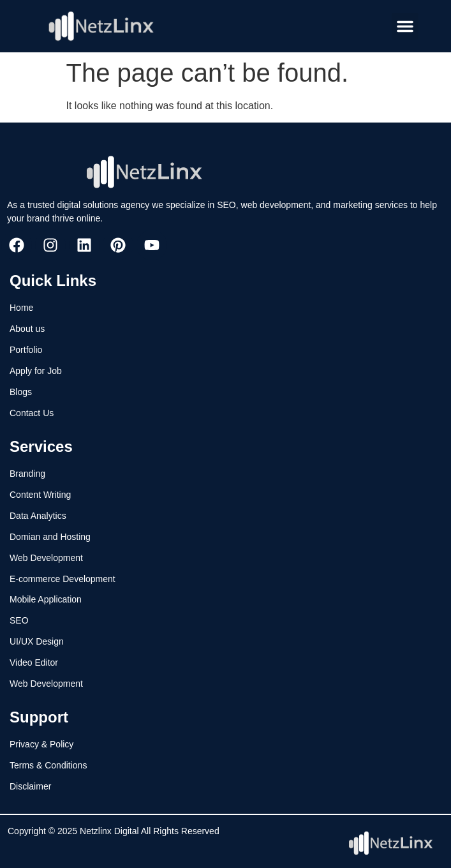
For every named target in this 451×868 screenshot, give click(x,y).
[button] (405, 26)
